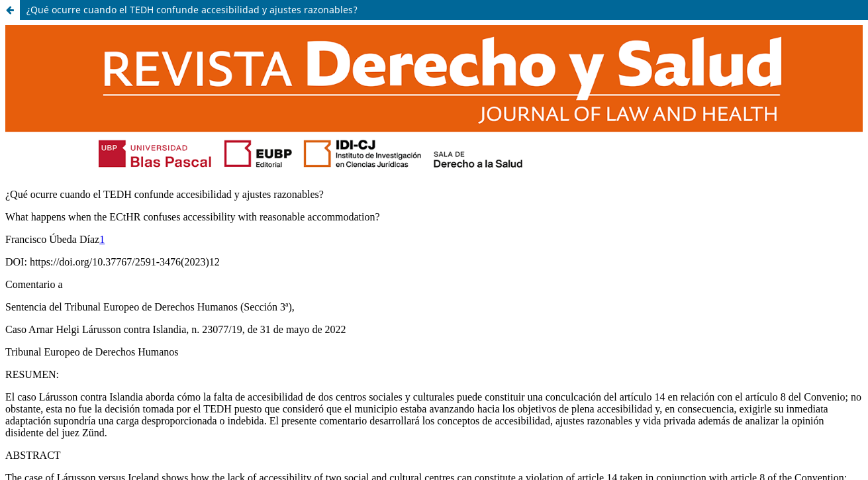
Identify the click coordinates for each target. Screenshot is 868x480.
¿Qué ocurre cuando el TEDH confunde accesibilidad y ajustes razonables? (192, 10)
